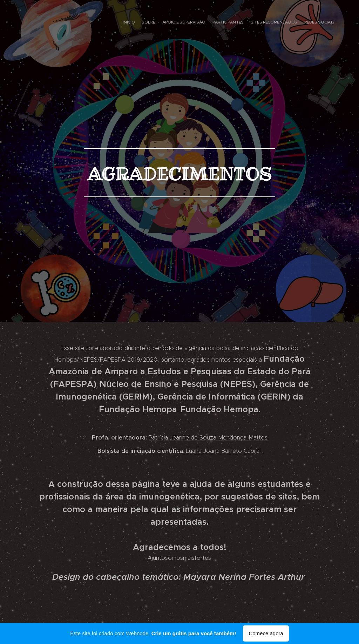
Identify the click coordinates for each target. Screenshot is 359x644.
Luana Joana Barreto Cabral (223, 451)
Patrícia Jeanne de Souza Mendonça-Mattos (208, 437)
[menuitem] (306, 23)
